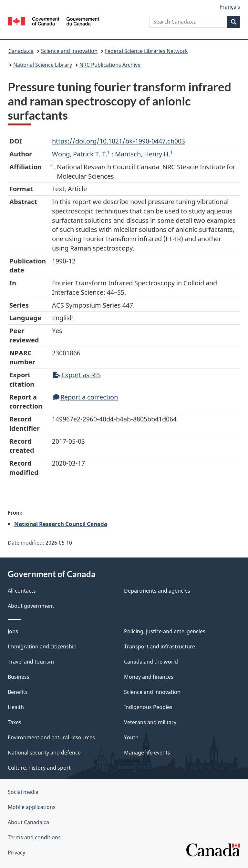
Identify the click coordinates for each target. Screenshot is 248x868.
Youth (131, 737)
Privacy (16, 853)
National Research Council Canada (61, 524)
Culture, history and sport (39, 768)
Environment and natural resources (51, 737)
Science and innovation (69, 51)
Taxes (15, 722)
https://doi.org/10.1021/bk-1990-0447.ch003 (119, 141)
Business (19, 677)
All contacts (22, 591)
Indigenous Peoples (148, 707)
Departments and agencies (157, 591)
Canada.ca (21, 51)
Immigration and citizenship (42, 646)
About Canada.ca (28, 822)
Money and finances (149, 677)
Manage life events (147, 753)
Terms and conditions (34, 837)
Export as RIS (77, 375)
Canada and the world (151, 662)
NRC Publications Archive (110, 65)
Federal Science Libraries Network (146, 51)
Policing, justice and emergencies (165, 631)
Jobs (13, 631)
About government (31, 606)
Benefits (18, 692)
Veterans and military (150, 722)
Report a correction (85, 397)
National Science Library (43, 65)
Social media (23, 792)
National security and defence (44, 753)
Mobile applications (32, 807)
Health (16, 707)
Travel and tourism (31, 662)
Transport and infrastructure (160, 646)
